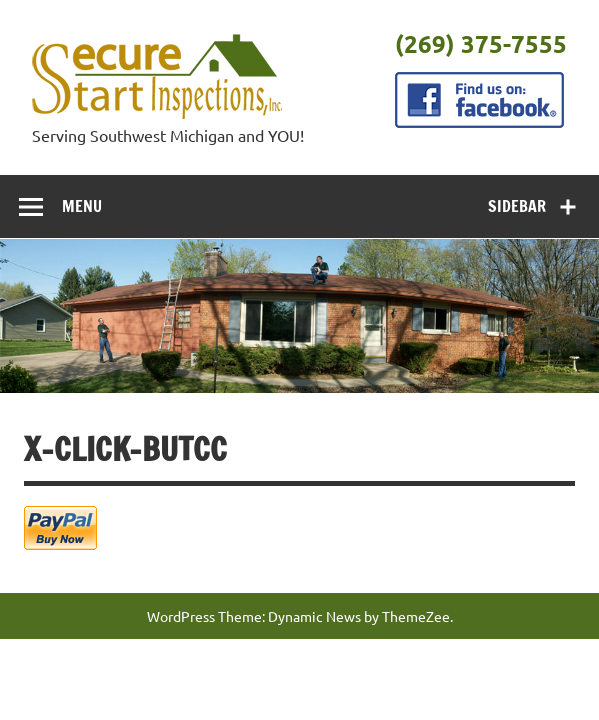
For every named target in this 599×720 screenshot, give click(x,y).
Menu (82, 206)
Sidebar (517, 206)
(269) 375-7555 (481, 43)
